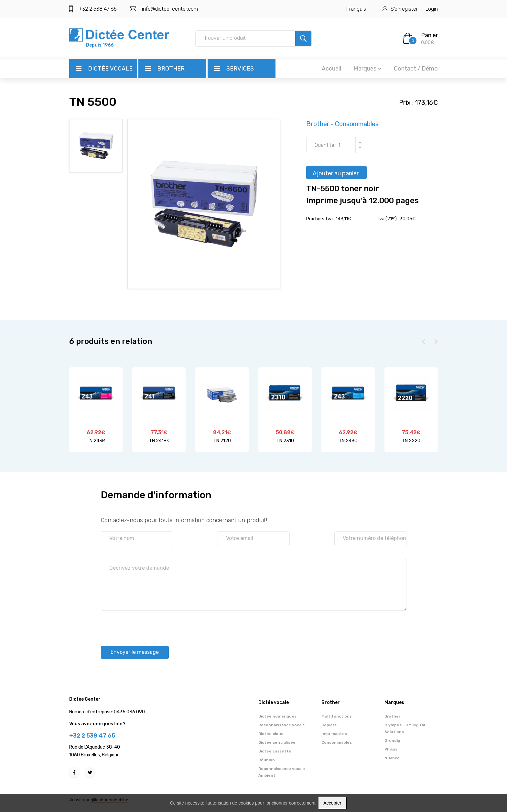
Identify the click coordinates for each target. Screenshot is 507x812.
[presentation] (150, 623)
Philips (391, 750)
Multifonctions (337, 717)
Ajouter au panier (336, 174)
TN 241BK (159, 441)
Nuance (392, 758)
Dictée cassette (275, 752)
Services (240, 69)
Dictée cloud (271, 734)
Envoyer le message (139, 651)
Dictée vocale (110, 69)
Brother (171, 69)
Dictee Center (85, 700)
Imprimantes (334, 734)
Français (356, 9)
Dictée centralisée (277, 743)
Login (432, 9)
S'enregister (404, 9)
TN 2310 (285, 441)
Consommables (337, 743)
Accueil (331, 69)
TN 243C (348, 441)
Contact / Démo (416, 69)
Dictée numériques (277, 717)
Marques (367, 69)
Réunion (267, 760)
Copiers (329, 725)
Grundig (392, 741)
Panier (429, 35)
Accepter (332, 803)
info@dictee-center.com (170, 9)
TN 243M (96, 441)
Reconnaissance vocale (282, 725)
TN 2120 (222, 441)
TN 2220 (411, 441)
